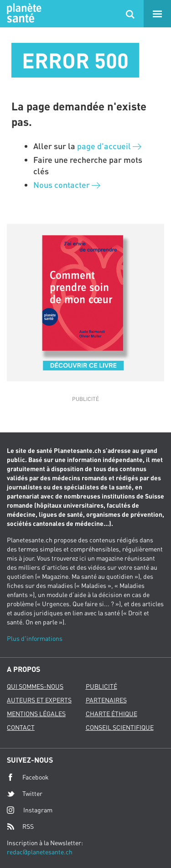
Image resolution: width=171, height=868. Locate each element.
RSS (20, 826)
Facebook (28, 777)
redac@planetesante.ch (40, 852)
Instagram (30, 810)
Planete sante (23, 14)
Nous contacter (67, 185)
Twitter (25, 794)
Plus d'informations (35, 638)
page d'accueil (109, 146)
